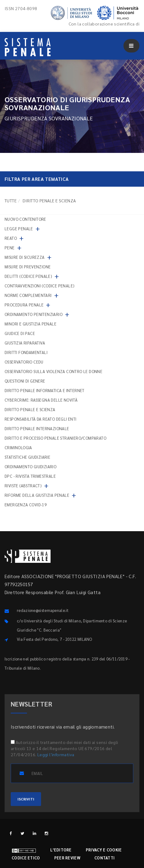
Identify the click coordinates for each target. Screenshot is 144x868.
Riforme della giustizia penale (37, 495)
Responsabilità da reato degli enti (41, 419)
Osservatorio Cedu (24, 362)
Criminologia (18, 448)
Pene (10, 248)
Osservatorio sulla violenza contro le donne (53, 371)
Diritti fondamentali (26, 352)
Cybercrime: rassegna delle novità (41, 400)
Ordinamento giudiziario (30, 467)
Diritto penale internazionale (37, 428)
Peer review (67, 858)
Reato (11, 238)
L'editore (61, 850)
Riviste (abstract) (23, 486)
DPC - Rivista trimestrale (30, 476)
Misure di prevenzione (28, 267)
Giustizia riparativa (25, 343)
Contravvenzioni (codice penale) (40, 286)
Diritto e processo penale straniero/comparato (55, 438)
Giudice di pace (20, 333)
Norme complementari (28, 295)
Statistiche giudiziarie (27, 457)
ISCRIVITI (26, 799)
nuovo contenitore (25, 219)
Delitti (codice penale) (28, 276)
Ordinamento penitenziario (34, 314)
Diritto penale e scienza (30, 409)
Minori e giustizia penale (30, 324)
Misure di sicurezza (25, 257)
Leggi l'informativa (56, 754)
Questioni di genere (25, 381)
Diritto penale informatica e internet (45, 390)
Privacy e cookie (104, 850)
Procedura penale (24, 305)
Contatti (104, 858)
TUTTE (11, 200)
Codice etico (26, 858)
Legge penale (19, 229)
